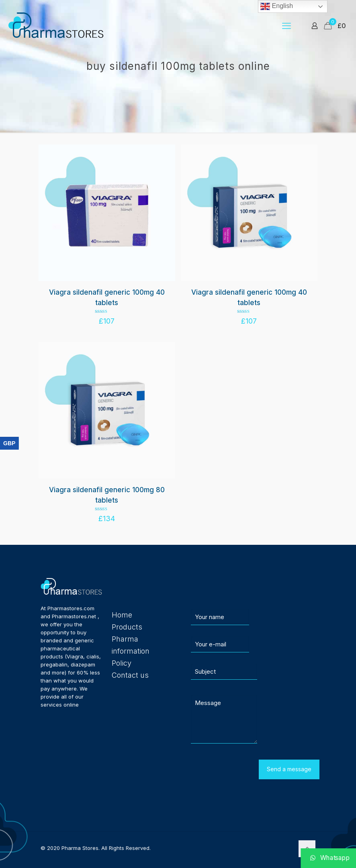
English (277, 6)
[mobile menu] (286, 26)
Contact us (130, 675)
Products (127, 627)
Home (122, 615)
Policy (122, 663)
